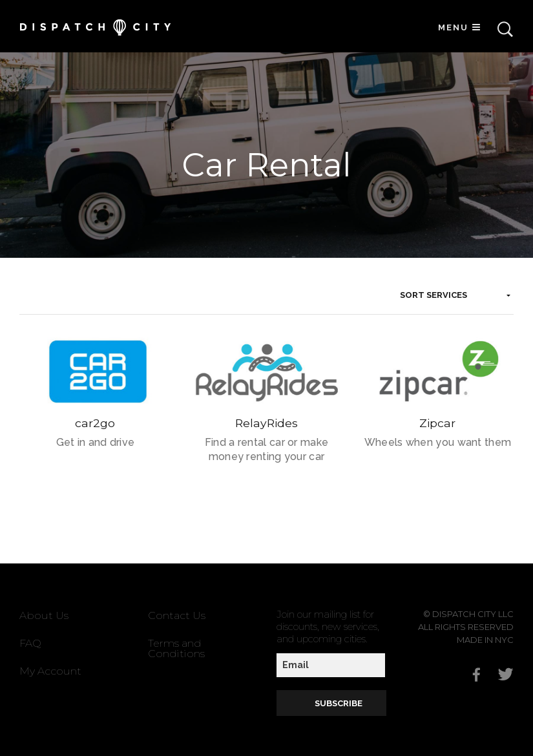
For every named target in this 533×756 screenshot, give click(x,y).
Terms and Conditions (176, 648)
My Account (50, 671)
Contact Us (177, 615)
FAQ (30, 643)
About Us (44, 615)
